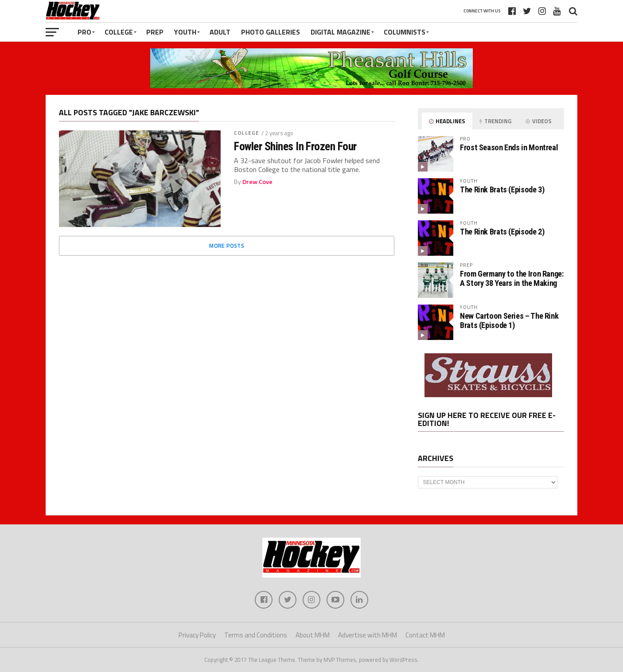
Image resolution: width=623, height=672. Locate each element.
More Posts (227, 246)
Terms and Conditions (256, 635)
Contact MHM (425, 635)
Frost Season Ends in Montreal (509, 147)
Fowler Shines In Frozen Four (295, 146)
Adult (220, 32)
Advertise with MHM (368, 635)
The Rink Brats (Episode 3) (502, 189)
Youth (185, 32)
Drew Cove (257, 182)
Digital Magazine (341, 32)
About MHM (313, 635)
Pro (84, 32)
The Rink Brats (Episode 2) (502, 232)
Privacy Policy (197, 635)
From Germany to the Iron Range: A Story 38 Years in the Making (512, 278)
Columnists (405, 32)
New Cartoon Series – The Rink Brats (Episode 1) (509, 320)
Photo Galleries (271, 32)
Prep (155, 32)
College (119, 32)
